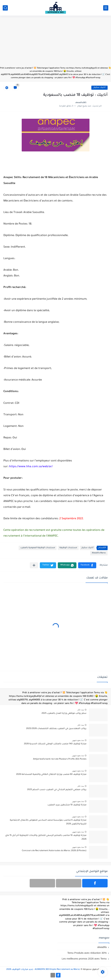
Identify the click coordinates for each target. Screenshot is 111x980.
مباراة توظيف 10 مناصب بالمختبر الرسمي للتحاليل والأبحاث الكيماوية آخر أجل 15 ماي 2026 (46, 837)
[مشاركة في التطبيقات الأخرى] (34, 565)
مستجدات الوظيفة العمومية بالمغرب (38, 548)
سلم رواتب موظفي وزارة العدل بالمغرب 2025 (64, 713)
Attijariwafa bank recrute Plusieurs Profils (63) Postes (60, 759)
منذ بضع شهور (78, 740)
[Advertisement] (55, 43)
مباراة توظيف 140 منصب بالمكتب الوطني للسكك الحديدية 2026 (55, 744)
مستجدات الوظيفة (68, 548)
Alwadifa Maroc (99, 553)
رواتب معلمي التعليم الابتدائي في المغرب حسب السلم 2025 (57, 790)
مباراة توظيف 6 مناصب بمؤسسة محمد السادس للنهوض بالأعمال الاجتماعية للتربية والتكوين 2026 (48, 822)
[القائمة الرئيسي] (106, 8)
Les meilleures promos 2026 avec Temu (84, 959)
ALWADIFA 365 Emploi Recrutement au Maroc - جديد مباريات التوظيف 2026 (43, 969)
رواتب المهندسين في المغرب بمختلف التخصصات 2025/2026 (56, 729)
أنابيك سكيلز (99, 88)
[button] (87, 565)
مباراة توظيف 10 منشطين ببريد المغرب (67, 805)
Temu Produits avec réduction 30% (87, 953)
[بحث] (5, 8)
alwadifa (102, 947)
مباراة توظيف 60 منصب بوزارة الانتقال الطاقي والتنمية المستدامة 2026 (51, 774)
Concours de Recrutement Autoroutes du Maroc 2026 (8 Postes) (54, 851)
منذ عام (81, 710)
